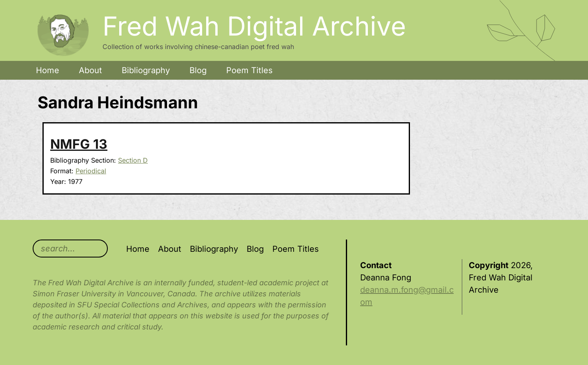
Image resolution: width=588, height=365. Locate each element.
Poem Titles (249, 70)
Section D (133, 160)
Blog (198, 70)
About (90, 70)
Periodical (91, 171)
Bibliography (146, 70)
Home (48, 70)
